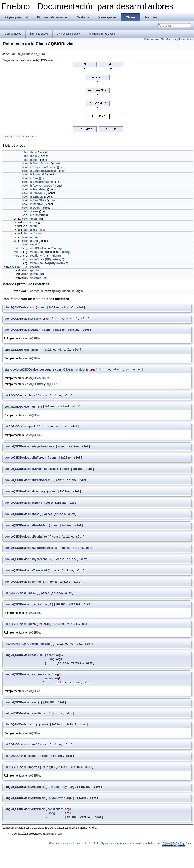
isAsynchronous (41, 186)
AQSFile (35, 341)
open (34, 219)
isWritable (37, 197)
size (33, 231)
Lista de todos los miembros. (20, 137)
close (34, 223)
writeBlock (37, 253)
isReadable (37, 194)
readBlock (37, 249)
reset (34, 245)
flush (34, 227)
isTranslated (38, 190)
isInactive (37, 205)
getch (34, 271)
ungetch (36, 278)
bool (25, 164)
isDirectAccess (40, 164)
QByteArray (54, 260)
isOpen (35, 208)
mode (34, 157)
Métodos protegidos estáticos (177, 39)
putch (34, 275)
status (34, 212)
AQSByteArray (55, 264)
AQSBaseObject (40, 382)
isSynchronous (40, 183)
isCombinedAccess (43, 172)
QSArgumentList (63, 292)
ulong (58, 249)
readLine (36, 256)
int (26, 153)
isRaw (34, 179)
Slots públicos (151, 39)
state (33, 161)
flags (33, 153)
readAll (35, 267)
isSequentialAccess (43, 168)
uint (25, 231)
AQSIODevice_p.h (31, 55)
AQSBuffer (36, 388)
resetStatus (38, 216)
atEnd (34, 242)
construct (37, 292)
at (31, 234)
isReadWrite (38, 201)
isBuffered (37, 175)
